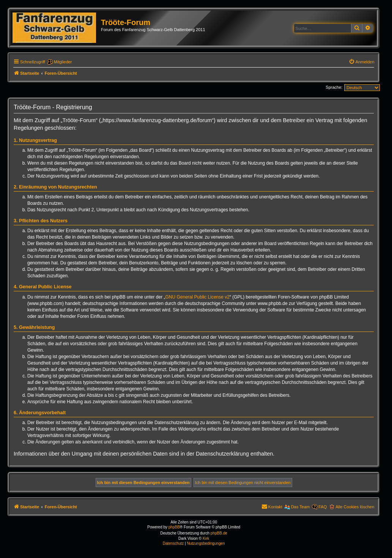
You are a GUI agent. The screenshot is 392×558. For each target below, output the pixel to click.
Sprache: (334, 87)
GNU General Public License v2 (198, 297)
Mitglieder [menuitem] (63, 62)
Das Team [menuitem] (300, 507)
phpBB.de (219, 533)
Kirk (206, 538)
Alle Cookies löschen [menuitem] (355, 507)
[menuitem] (362, 62)
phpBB (174, 527)
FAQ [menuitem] (323, 507)
